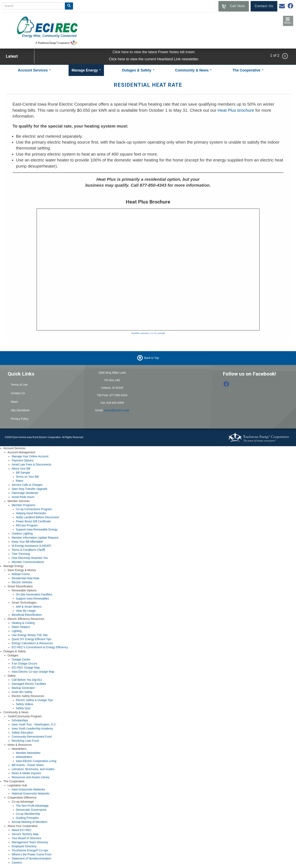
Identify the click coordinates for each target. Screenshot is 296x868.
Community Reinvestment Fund (32, 737)
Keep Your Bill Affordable (27, 542)
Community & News (193, 70)
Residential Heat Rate (25, 578)
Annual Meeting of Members (29, 822)
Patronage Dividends (25, 493)
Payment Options (22, 460)
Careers (17, 863)
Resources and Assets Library (31, 777)
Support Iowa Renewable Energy (37, 529)
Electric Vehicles (22, 582)
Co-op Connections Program (34, 509)
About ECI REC (21, 830)
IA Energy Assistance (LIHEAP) (31, 546)
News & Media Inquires (26, 773)
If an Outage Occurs (24, 663)
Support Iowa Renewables (32, 599)
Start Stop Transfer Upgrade (29, 489)
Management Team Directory (30, 842)
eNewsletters (24, 757)
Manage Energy (86, 70)
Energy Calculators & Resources (32, 643)
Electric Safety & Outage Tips (34, 700)
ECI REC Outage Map (26, 668)
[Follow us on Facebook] (226, 385)
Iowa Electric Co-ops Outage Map (33, 672)
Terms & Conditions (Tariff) (28, 550)
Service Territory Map (25, 834)
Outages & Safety (138, 70)
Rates (20, 481)
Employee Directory (24, 846)
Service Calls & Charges (27, 485)
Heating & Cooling (23, 623)
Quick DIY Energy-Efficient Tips (31, 639)
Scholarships (20, 720)
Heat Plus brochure (237, 110)
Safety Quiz (23, 708)
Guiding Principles (27, 818)
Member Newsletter (28, 753)
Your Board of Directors (26, 838)
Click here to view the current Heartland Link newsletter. (154, 59)
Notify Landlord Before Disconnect (37, 517)
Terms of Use (19, 385)
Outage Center (21, 659)
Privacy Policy (20, 419)
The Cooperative (248, 70)
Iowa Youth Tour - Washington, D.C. (34, 724)
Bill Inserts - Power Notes (28, 765)
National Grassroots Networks (31, 793)
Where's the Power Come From (32, 854)
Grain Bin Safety (22, 692)
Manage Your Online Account (30, 456)
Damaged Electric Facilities (29, 684)
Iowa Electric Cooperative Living (36, 761)
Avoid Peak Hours (23, 497)
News (14, 402)
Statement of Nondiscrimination (31, 858)
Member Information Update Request (35, 538)
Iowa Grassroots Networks (28, 789)
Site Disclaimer (20, 410)
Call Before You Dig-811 (27, 680)
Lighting (17, 631)
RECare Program (27, 525)
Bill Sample (23, 473)
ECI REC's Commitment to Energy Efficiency (40, 647)
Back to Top (152, 358)
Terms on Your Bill (27, 477)
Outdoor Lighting (22, 534)
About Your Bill (21, 469)
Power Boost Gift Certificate (33, 521)
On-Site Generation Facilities (34, 594)
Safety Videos (25, 704)
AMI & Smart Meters (29, 607)
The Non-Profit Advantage (32, 806)
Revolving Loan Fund (25, 741)
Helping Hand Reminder (31, 513)
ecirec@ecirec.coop (116, 410)
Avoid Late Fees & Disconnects (31, 464)
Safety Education (22, 733)
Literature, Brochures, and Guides (33, 769)
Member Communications (28, 562)
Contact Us (18, 393)
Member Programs (23, 505)
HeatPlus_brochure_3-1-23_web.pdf (148, 333)
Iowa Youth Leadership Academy (32, 728)
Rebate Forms (21, 574)
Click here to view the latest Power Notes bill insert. (154, 52)
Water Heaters (21, 627)
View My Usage (26, 611)
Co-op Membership (28, 814)
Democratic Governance (31, 810)
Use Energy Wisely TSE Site (30, 635)
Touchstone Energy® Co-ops (30, 850)
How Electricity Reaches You (30, 558)
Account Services (34, 70)
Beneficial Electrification (27, 615)
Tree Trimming (21, 554)
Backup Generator (23, 688)
